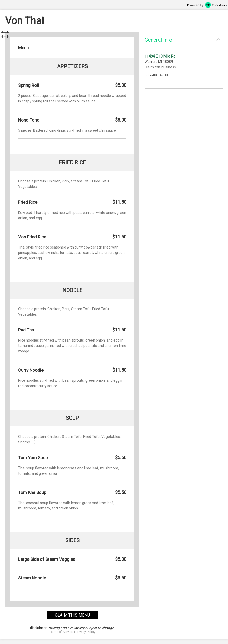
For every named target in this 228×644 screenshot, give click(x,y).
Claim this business (160, 67)
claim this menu (72, 615)
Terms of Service (61, 632)
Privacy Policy (85, 632)
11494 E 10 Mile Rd (160, 56)
